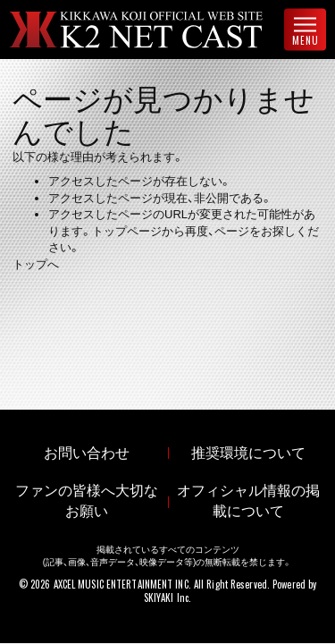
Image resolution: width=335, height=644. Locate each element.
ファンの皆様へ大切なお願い (87, 501)
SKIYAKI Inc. (167, 597)
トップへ (36, 264)
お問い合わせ (87, 453)
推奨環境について (248, 453)
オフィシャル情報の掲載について (248, 501)
